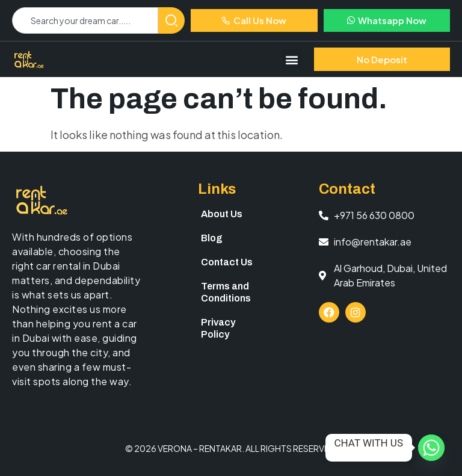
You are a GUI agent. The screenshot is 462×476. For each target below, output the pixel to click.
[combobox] (85, 20)
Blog (212, 238)
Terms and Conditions (226, 292)
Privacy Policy (218, 328)
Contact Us (227, 262)
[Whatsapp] (431, 448)
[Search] (171, 20)
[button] (292, 59)
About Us (222, 214)
